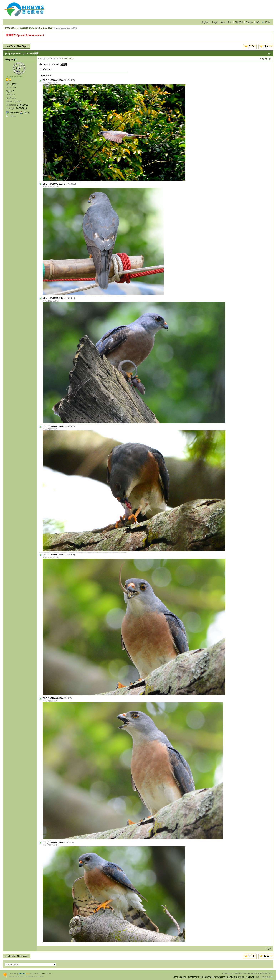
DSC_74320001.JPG (53, 842)
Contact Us (193, 977)
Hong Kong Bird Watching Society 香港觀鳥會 (222, 977)
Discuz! (22, 974)
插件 (258, 22)
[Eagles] (9, 54)
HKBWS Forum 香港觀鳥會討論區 (20, 28)
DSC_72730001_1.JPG (54, 184)
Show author (68, 59)
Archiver (250, 977)
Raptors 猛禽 (46, 28)
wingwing (10, 60)
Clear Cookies (180, 977)
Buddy (27, 113)
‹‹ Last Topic (10, 46)
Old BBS (239, 22)
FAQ (268, 22)
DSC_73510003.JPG (53, 698)
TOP (269, 949)
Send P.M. (14, 113)
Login (215, 22)
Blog (222, 22)
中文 (230, 22)
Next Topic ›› (23, 46)
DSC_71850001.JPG (53, 80)
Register (205, 22)
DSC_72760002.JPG (53, 298)
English (249, 22)
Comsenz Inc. (46, 974)
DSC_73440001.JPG (53, 555)
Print (269, 54)
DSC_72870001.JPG (53, 426)
